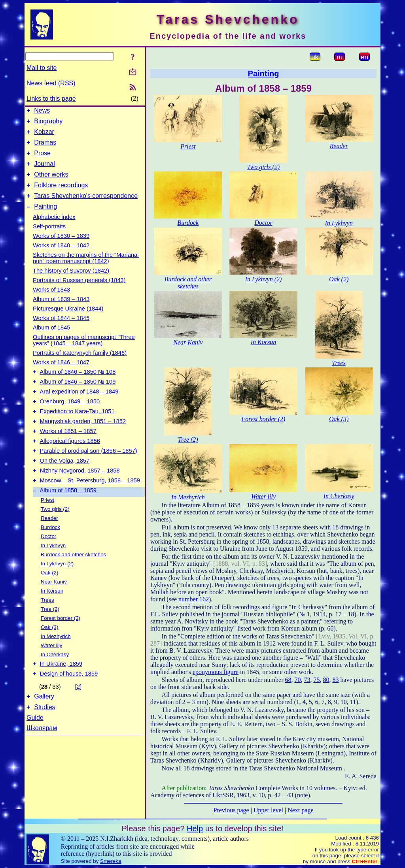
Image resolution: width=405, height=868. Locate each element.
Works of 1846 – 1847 (61, 374)
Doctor (48, 564)
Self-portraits (49, 238)
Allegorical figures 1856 (70, 462)
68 (288, 680)
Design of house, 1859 (69, 703)
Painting (45, 218)
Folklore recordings (61, 195)
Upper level (268, 810)
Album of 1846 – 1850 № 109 (78, 396)
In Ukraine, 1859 (61, 692)
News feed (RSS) (51, 83)
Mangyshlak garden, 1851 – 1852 (83, 440)
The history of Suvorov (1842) (71, 282)
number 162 (194, 599)
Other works (51, 183)
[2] (78, 716)
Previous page (231, 810)
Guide (35, 750)
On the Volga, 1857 (65, 484)
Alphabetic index (54, 229)
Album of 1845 (52, 339)
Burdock (50, 555)
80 (326, 680)
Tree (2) (50, 636)
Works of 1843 (51, 301)
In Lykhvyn (53, 573)
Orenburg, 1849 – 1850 (70, 418)
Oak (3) (49, 654)
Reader (49, 545)
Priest (47, 527)
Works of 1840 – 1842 (61, 257)
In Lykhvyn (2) (57, 591)
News (42, 112)
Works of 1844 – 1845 (61, 330)
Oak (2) (49, 600)
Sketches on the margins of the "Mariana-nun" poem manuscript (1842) (86, 270)
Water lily (51, 673)
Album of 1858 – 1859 (68, 518)
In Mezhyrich (56, 664)
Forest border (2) (61, 645)
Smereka (111, 861)
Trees (47, 627)
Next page (300, 810)
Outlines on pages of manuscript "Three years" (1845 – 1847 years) (84, 352)
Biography (48, 123)
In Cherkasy (55, 682)
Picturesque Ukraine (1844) (68, 320)
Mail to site (42, 68)
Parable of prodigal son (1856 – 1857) (89, 473)
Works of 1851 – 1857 (68, 451)
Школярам (42, 760)
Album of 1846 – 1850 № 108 (78, 385)
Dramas (45, 147)
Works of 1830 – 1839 (61, 248)
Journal (44, 171)
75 (316, 680)
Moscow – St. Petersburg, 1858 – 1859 (90, 506)
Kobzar (44, 135)
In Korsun (52, 618)
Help (195, 828)
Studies (44, 739)
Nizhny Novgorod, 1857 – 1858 (80, 495)
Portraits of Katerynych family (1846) (80, 365)
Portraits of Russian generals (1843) (79, 292)
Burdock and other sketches (73, 582)
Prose (42, 159)
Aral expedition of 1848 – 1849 (79, 407)
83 (335, 680)
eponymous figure (216, 672)
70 (297, 680)
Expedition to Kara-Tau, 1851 (77, 429)
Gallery (44, 727)
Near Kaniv (54, 609)
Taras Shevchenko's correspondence (86, 206)
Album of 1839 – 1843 (61, 311)
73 (307, 680)
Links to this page (51, 99)
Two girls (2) (55, 536)
